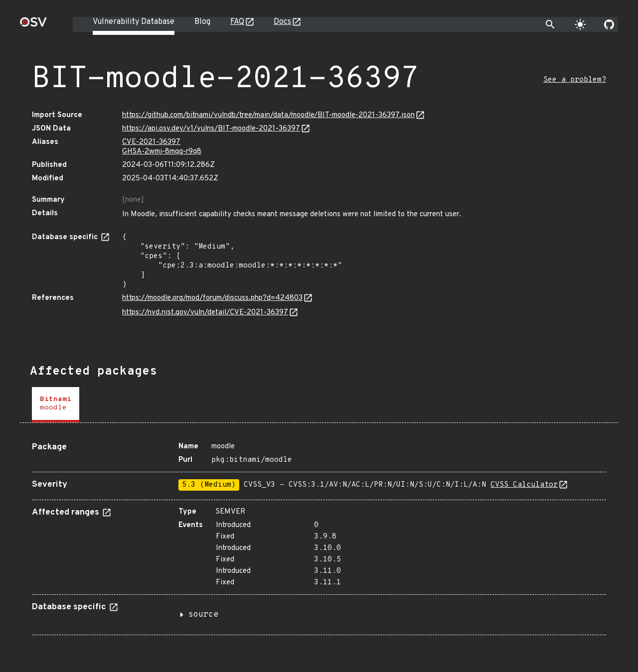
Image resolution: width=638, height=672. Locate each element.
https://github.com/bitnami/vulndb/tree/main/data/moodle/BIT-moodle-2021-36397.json (268, 115)
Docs (282, 22)
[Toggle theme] (580, 24)
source (203, 615)
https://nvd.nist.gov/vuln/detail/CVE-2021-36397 (205, 313)
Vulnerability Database (134, 22)
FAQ (237, 22)
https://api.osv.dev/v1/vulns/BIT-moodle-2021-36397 (211, 129)
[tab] (56, 405)
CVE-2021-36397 (151, 142)
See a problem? (575, 80)
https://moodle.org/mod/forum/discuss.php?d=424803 (212, 298)
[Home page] (33, 25)
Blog (202, 22)
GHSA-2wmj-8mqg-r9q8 (162, 152)
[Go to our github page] (609, 24)
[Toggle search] (550, 24)
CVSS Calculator (524, 485)
